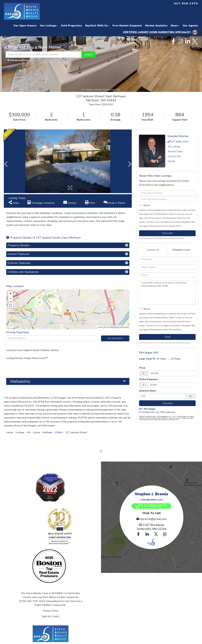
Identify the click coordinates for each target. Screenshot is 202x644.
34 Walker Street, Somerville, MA (101, 90)
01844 (59, 432)
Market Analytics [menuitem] (156, 26)
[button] (88, 55)
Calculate (167, 403)
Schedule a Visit (181, 250)
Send (167, 337)
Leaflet (100, 327)
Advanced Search (21, 60)
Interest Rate (148, 391)
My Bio (172, 161)
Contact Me (174, 156)
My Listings (174, 146)
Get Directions (115, 338)
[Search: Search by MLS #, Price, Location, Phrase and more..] (44, 55)
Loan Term (146, 359)
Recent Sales (175, 151)
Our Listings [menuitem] (49, 26)
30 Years (159, 359)
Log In (56, 616)
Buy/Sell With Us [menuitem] (97, 26)
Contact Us (153, 250)
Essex (37, 432)
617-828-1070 (180, 142)
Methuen (47, 432)
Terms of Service (183, 343)
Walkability (20, 381)
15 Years (174, 359)
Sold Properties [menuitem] (72, 26)
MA (29, 432)
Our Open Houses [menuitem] (25, 26)
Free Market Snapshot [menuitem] (127, 26)
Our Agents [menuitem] (190, 26)
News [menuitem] (175, 26)
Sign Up (46, 616)
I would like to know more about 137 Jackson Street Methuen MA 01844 (167, 292)
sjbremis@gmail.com (153, 519)
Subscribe (167, 233)
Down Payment (148, 379)
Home (10, 432)
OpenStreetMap (112, 327)
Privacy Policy (175, 226)
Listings (20, 432)
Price (142, 368)
